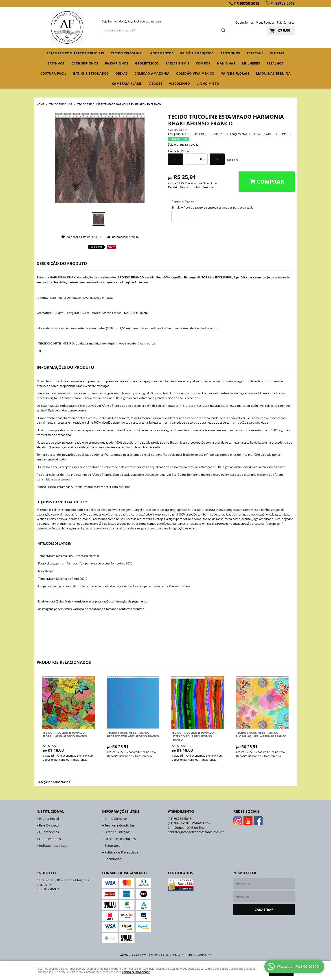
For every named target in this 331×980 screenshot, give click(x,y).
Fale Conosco (286, 22)
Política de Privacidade (122, 852)
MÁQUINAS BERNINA (273, 73)
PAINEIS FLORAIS (235, 73)
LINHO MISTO (208, 83)
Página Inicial (49, 819)
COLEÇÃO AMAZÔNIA (152, 73)
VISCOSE (156, 83)
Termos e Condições (120, 825)
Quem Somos (244, 22)
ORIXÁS (122, 73)
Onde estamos (50, 839)
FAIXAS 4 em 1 (178, 63)
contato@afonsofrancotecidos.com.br (196, 832)
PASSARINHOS (117, 63)
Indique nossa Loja (53, 846)
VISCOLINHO (179, 83)
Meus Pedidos (265, 22)
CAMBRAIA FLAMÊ (127, 83)
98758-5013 (247, 3)
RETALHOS (275, 63)
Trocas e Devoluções (120, 839)
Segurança (113, 846)
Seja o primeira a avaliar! (184, 144)
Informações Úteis (121, 811)
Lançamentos (161, 53)
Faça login (134, 21)
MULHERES (251, 63)
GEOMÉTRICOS (147, 63)
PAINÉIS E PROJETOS (197, 53)
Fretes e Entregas (118, 832)
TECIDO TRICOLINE (126, 53)
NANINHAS (226, 63)
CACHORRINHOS (85, 63)
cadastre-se (153, 21)
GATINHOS (56, 63)
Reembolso (113, 859)
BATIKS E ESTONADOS (91, 73)
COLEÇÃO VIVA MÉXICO (195, 73)
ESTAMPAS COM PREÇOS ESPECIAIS (75, 53)
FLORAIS (277, 53)
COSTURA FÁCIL (54, 73)
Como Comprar (116, 819)
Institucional (50, 811)
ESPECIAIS (255, 53)
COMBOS (203, 63)
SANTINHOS (230, 53)
